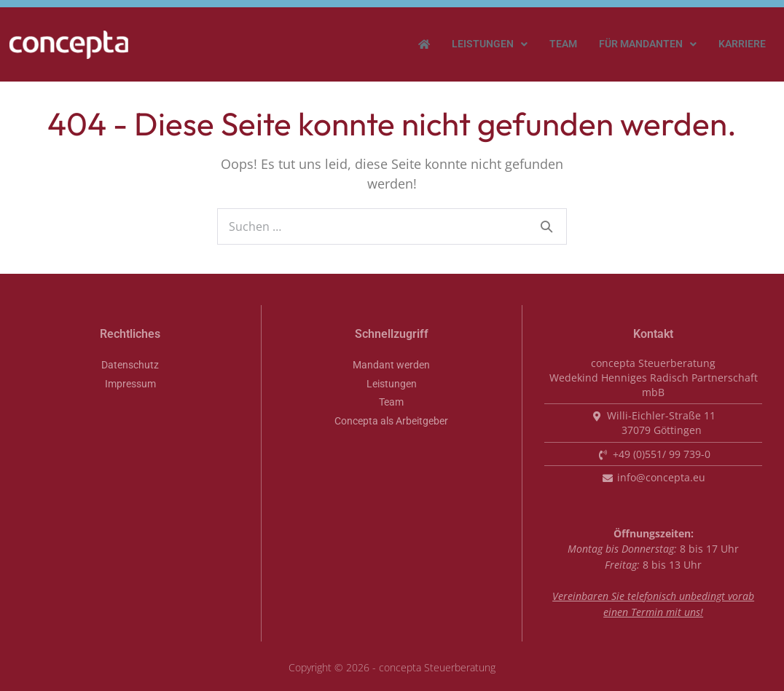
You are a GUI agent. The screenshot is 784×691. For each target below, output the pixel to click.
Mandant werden (391, 365)
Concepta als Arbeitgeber (391, 421)
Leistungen (490, 44)
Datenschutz (130, 365)
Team (563, 44)
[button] (490, 44)
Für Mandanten (648, 44)
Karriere (742, 44)
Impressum (130, 384)
